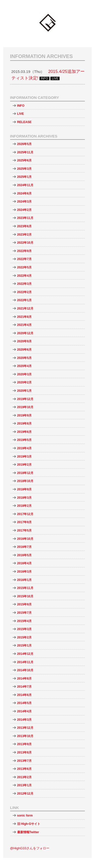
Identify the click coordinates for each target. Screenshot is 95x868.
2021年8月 (25, 317)
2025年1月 (25, 177)
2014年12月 (25, 654)
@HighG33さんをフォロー (30, 848)
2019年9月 (25, 415)
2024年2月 (25, 210)
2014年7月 (25, 687)
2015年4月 (25, 621)
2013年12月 (25, 728)
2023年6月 (25, 226)
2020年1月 (25, 391)
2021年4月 (25, 325)
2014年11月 (25, 662)
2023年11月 (25, 218)
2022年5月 (25, 267)
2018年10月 (25, 481)
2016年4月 (25, 563)
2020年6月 (25, 350)
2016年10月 (25, 539)
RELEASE (24, 122)
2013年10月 (25, 736)
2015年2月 (25, 637)
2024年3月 (25, 202)
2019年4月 (25, 448)
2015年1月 (25, 646)
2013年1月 (25, 785)
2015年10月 (25, 596)
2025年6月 (25, 160)
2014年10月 (25, 670)
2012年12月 (25, 794)
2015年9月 (25, 604)
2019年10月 (25, 407)
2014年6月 (25, 695)
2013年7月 (25, 761)
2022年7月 (25, 259)
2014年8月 (25, 679)
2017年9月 (25, 522)
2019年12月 (25, 399)
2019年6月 (25, 432)
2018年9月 (25, 489)
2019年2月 (25, 465)
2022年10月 (25, 243)
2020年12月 (25, 333)
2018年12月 (25, 473)
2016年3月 (25, 572)
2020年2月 (25, 382)
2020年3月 (25, 374)
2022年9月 (25, 251)
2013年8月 (25, 752)
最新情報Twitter (28, 832)
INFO (21, 106)
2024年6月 (25, 193)
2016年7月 (25, 547)
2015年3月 (25, 629)
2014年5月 (25, 703)
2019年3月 (25, 457)
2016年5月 (25, 555)
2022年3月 (25, 284)
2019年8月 (25, 424)
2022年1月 (25, 300)
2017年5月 (25, 530)
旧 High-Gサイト (29, 824)
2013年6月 (25, 769)
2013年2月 (25, 777)
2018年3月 (25, 498)
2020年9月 (25, 341)
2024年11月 (25, 185)
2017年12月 (25, 514)
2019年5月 (25, 440)
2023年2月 (25, 235)
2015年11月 (25, 588)
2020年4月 (25, 366)
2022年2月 (25, 292)
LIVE (21, 114)
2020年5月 (25, 358)
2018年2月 (25, 506)
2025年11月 (25, 152)
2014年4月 (25, 711)
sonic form (25, 816)
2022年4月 (25, 276)
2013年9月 (25, 744)
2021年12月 (25, 309)
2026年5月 (25, 144)
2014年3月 (25, 720)
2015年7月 (25, 613)
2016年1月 (25, 580)
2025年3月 (25, 169)
